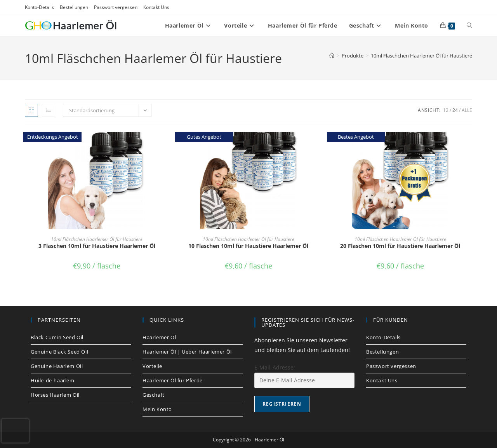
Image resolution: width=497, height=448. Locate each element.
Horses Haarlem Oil (55, 395)
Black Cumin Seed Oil (57, 337)
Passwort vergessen (116, 7)
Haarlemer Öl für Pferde (173, 380)
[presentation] (15, 431)
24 (455, 110)
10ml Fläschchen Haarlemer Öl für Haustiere (421, 56)
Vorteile (152, 366)
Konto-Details (39, 7)
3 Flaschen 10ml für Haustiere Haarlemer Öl (97, 246)
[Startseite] (332, 56)
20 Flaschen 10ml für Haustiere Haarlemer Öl (400, 246)
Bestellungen (74, 7)
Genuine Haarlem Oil (57, 366)
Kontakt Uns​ (156, 7)
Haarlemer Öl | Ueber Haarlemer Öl (187, 352)
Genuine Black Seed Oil (59, 352)
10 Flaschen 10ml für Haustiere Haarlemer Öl (248, 246)
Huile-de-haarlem (53, 380)
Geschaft (154, 395)
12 (446, 110)
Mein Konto (157, 409)
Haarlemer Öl (159, 337)
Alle (467, 110)
